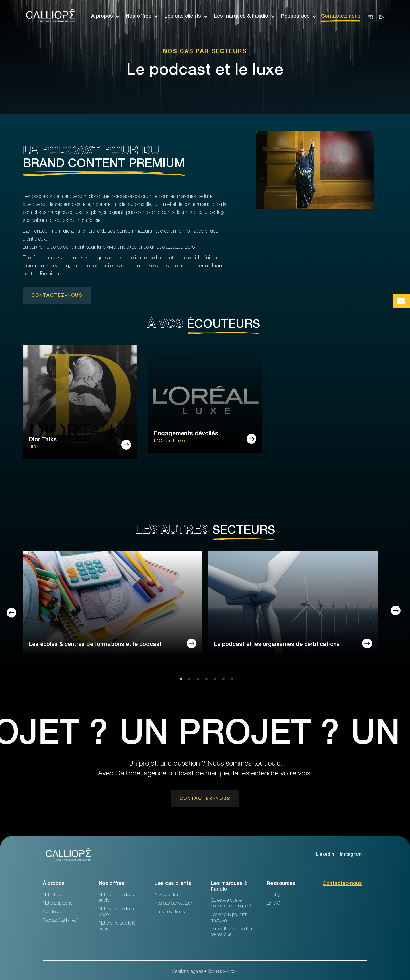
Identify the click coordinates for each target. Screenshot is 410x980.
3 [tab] (196, 679)
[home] (51, 16)
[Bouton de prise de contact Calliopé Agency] (401, 301)
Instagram (351, 855)
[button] (103, 16)
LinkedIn (325, 855)
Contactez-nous (341, 16)
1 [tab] (179, 679)
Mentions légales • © (205, 972)
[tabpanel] (112, 609)
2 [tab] (188, 679)
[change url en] (382, 17)
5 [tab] (214, 679)
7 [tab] (231, 679)
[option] (376, 16)
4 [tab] (205, 679)
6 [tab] (222, 679)
